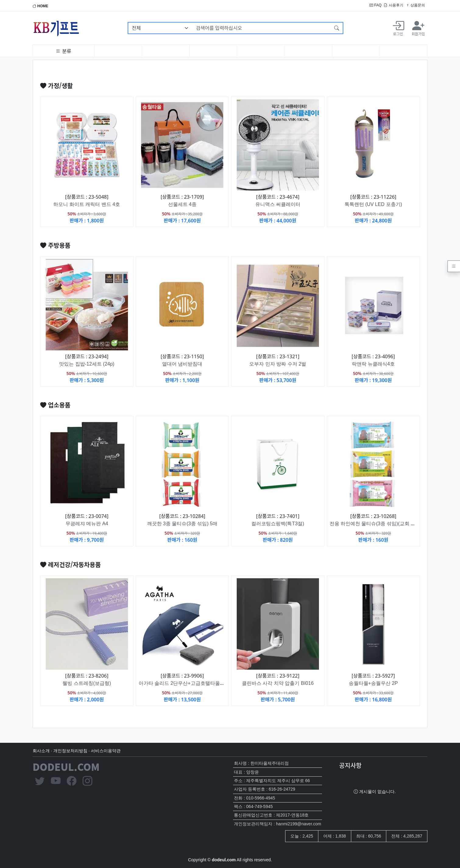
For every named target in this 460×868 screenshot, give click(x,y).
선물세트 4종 (182, 204)
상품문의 (415, 5)
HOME (40, 6)
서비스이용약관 (106, 751)
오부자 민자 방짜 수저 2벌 (278, 364)
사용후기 (393, 5)
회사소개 (41, 751)
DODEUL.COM (66, 767)
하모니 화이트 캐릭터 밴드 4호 (87, 204)
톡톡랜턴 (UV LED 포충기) (373, 204)
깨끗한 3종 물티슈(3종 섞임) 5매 (182, 524)
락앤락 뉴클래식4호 (373, 364)
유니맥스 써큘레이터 (278, 204)
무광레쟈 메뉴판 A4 (87, 524)
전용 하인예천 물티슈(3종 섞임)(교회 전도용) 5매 (383, 524)
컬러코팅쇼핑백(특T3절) (278, 524)
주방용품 (55, 245)
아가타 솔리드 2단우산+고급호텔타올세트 (184, 683)
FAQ (375, 5)
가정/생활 (57, 85)
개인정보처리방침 (70, 751)
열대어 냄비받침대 (182, 364)
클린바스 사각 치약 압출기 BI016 (278, 683)
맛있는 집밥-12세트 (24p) (87, 364)
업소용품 (55, 405)
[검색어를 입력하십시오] (262, 28)
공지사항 (350, 765)
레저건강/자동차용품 (71, 564)
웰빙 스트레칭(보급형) (87, 683)
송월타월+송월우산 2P (373, 683)
